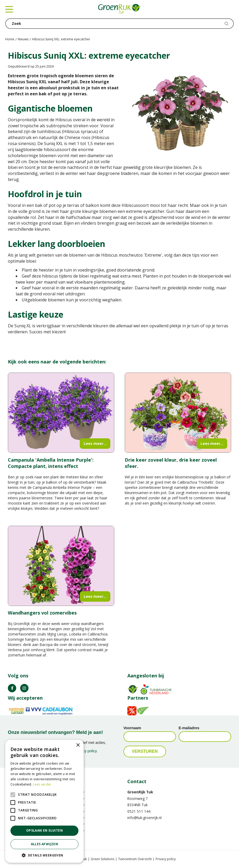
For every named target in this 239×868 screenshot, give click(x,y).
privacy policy (86, 751)
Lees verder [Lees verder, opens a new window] (42, 784)
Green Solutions (103, 859)
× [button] (78, 745)
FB (12, 688)
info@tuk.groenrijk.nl (144, 818)
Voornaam (132, 728)
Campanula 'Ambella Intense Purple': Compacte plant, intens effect (51, 463)
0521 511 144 (139, 811)
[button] (44, 855)
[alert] (44, 801)
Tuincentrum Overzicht (135, 859)
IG (24, 688)
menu (9, 9)
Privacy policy (166, 859)
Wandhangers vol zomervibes (42, 613)
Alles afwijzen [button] (45, 844)
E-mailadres (189, 728)
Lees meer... (95, 443)
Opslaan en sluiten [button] (44, 830)
